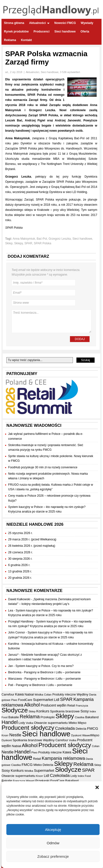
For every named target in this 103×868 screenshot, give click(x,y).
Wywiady (87, 23)
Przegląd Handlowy (21, 622)
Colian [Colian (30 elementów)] (48, 695)
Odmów (53, 843)
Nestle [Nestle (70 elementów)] (15, 735)
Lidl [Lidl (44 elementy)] (57, 700)
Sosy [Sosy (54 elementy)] (85, 711)
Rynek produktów (16, 32)
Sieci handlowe (65, 32)
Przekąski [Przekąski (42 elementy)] (48, 717)
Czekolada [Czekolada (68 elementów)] (65, 728)
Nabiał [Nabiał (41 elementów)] (29, 694)
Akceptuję (53, 830)
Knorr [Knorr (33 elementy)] (5, 735)
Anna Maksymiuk (24, 239)
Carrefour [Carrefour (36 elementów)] (8, 695)
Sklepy (18, 243)
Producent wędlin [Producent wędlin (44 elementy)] (53, 705)
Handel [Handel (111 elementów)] (10, 722)
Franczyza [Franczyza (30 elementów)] (82, 706)
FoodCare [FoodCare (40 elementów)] (25, 700)
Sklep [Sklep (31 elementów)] (32, 711)
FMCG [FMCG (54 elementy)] (93, 728)
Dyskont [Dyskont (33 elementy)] (76, 735)
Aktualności (39, 23)
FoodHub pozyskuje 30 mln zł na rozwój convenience (43, 467)
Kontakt (27, 40)
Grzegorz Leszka (60, 239)
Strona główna (14, 23)
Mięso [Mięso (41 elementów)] (82, 723)
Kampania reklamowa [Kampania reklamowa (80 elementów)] (63, 758)
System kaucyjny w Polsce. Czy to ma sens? (44, 666)
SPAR (28, 243)
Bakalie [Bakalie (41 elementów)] (14, 717)
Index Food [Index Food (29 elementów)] (84, 776)
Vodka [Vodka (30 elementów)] (29, 723)
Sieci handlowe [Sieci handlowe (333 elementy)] (46, 734)
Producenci (41, 32)
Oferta (85, 32)
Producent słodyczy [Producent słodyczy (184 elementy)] (28, 728)
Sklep (9, 243)
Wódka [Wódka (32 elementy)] (39, 695)
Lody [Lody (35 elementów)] (22, 723)
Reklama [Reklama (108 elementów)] (30, 716)
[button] (97, 787)
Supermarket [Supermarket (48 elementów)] (43, 700)
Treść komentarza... (51, 321)
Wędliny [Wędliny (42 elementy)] (82, 694)
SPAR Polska (42, 243)
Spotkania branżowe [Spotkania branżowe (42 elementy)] (65, 711)
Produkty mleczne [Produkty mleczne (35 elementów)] (64, 695)
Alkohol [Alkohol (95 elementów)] (32, 705)
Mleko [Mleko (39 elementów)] (73, 723)
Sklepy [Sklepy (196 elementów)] (65, 716)
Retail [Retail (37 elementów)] (71, 706)
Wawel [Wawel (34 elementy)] (86, 735)
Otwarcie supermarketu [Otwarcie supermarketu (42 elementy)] (51, 723)
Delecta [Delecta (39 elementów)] (81, 729)
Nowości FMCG (65, 23)
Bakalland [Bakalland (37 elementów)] (92, 717)
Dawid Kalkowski (19, 599)
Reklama (10, 40)
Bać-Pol (42, 239)
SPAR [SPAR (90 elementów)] (66, 699)
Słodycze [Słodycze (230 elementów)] (15, 710)
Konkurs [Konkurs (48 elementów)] (43, 711)
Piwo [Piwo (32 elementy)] (14, 700)
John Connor (17, 632)
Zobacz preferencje (53, 856)
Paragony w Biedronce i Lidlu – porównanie (52, 672)
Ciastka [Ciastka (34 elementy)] (80, 717)
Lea (11, 611)
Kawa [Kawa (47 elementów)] (19, 694)
